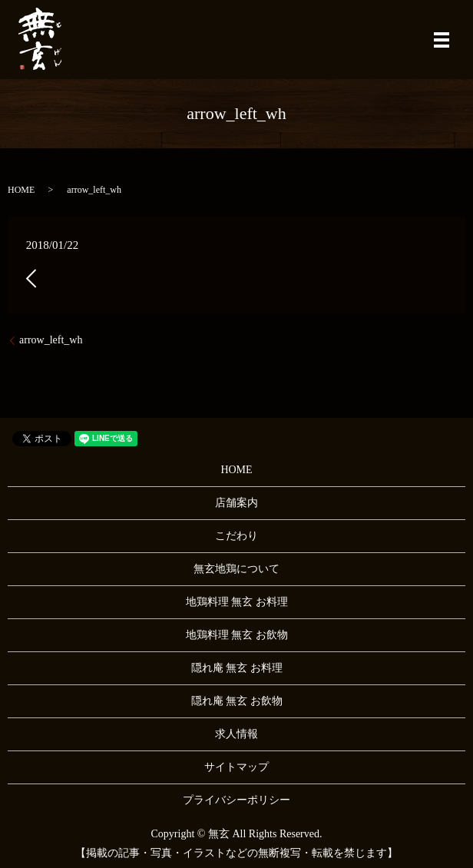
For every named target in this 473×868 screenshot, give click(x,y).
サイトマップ (237, 767)
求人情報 (237, 734)
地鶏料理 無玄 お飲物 (237, 635)
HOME (21, 190)
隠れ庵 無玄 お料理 (237, 668)
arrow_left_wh (51, 340)
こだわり (237, 536)
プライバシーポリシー (237, 800)
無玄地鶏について (237, 569)
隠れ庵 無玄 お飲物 (237, 701)
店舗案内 (237, 503)
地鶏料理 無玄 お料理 (237, 602)
